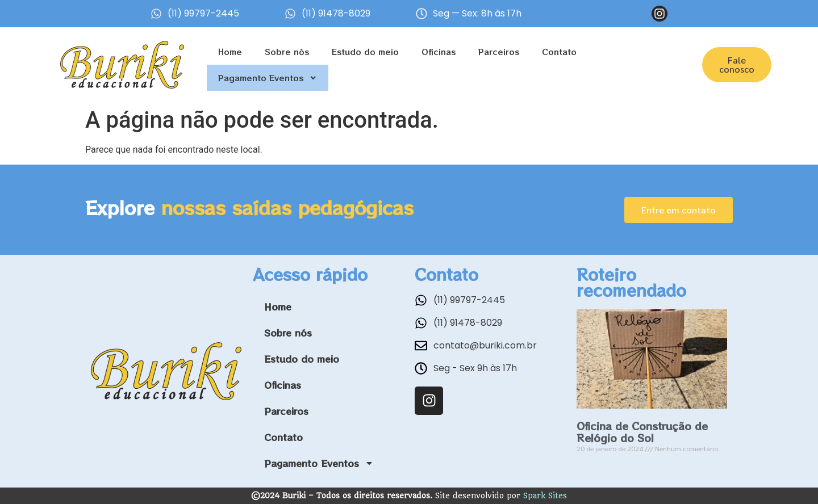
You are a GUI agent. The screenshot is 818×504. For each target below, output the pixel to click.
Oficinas (439, 51)
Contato (559, 51)
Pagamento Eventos (268, 78)
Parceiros (499, 51)
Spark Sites (545, 495)
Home (230, 51)
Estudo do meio (365, 51)
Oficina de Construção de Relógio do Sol (642, 432)
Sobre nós (287, 51)
